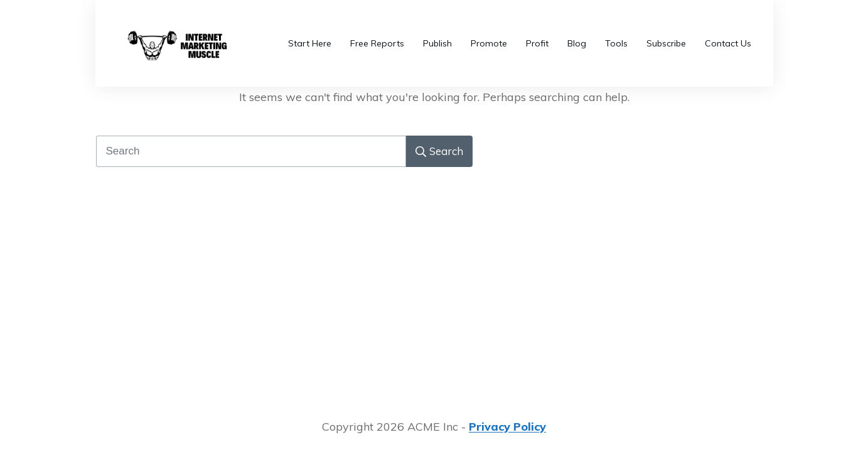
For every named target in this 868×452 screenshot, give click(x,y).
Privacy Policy (507, 427)
